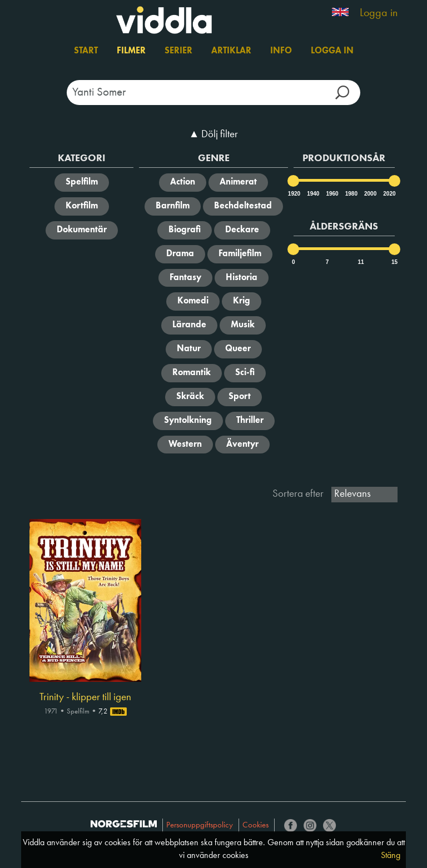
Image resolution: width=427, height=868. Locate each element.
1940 (312, 194)
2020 (389, 194)
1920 (294, 194)
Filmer (131, 51)
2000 (370, 194)
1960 (331, 194)
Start (86, 51)
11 (361, 262)
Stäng (391, 856)
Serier (178, 51)
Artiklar (231, 51)
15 (394, 262)
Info (281, 51)
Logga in (379, 13)
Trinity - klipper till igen (85, 697)
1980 (351, 194)
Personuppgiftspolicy (200, 825)
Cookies (255, 825)
